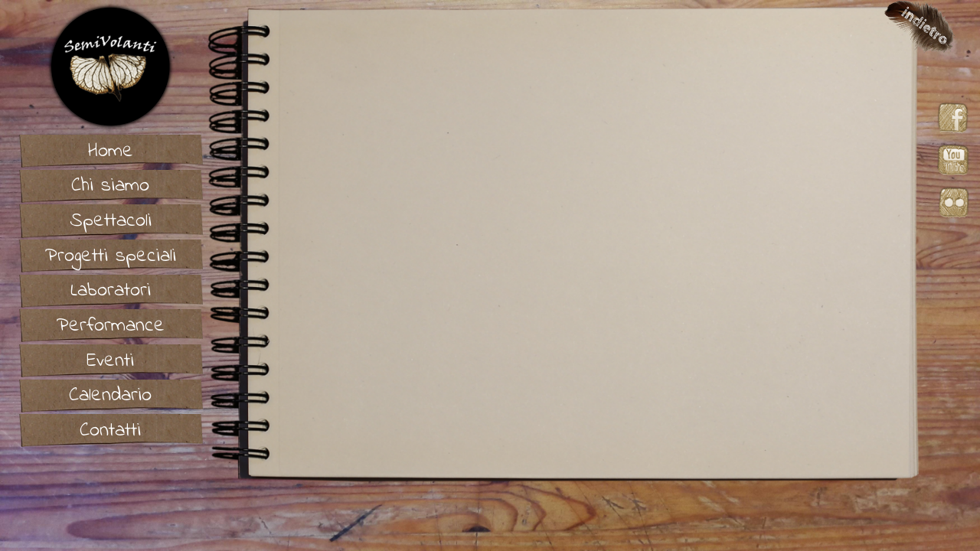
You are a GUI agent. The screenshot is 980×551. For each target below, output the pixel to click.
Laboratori (111, 291)
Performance (111, 326)
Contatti (110, 431)
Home (111, 152)
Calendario (110, 396)
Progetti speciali (111, 256)
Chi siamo (110, 186)
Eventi (110, 361)
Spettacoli (111, 221)
